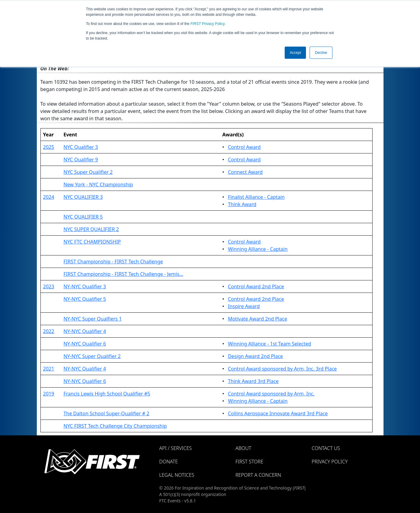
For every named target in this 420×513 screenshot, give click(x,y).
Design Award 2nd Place (255, 356)
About (243, 448)
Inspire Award (244, 306)
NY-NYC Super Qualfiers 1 (93, 319)
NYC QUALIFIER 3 (83, 197)
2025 (49, 147)
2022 (49, 331)
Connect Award (245, 172)
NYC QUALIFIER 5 (83, 217)
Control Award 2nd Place (256, 286)
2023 (49, 286)
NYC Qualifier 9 (81, 160)
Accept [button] (295, 53)
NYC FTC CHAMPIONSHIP (92, 242)
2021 (49, 369)
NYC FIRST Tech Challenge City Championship (115, 426)
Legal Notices (177, 475)
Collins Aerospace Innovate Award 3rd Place (278, 413)
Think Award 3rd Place (253, 381)
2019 (49, 394)
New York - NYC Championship (98, 184)
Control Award (244, 147)
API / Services (176, 448)
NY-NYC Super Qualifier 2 (92, 356)
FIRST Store (249, 462)
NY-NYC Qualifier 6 (85, 344)
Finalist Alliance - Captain (256, 197)
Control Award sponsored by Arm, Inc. (271, 394)
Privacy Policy (207, 24)
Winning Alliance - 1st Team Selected (269, 344)
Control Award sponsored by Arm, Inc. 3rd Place (282, 369)
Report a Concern (258, 475)
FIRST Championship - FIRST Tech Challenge (113, 262)
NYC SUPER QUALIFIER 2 (91, 229)
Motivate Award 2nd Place (257, 319)
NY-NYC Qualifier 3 (85, 286)
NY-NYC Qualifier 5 (85, 299)
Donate (169, 462)
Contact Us (326, 448)
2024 (49, 197)
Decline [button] (321, 53)
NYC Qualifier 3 (81, 147)
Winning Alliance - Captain (258, 249)
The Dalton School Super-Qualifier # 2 (106, 413)
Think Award (242, 204)
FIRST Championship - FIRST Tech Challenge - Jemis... (123, 274)
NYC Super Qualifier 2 (88, 172)
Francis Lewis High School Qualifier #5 (107, 394)
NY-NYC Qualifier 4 (85, 331)
